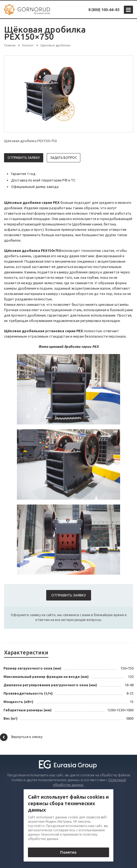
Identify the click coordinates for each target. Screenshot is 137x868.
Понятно (68, 852)
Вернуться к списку (21, 737)
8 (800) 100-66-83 (104, 10)
